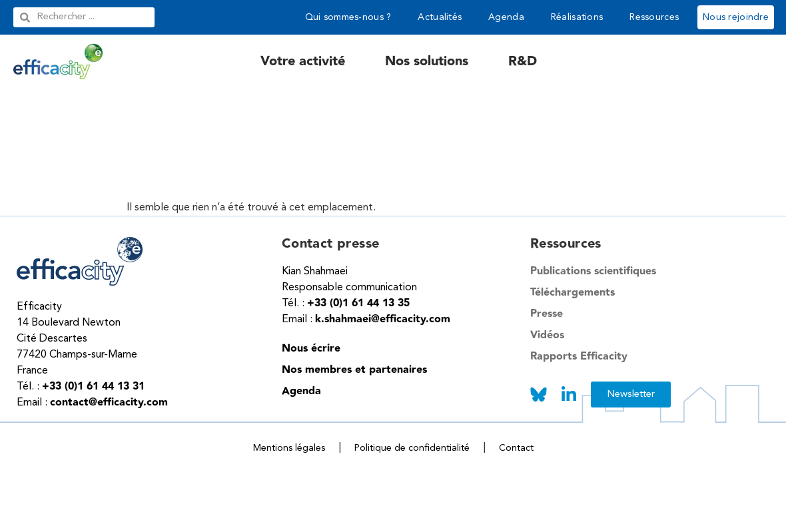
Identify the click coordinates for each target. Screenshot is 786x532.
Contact (516, 448)
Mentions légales (289, 448)
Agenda (506, 17)
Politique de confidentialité (412, 448)
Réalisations (577, 17)
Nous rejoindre (736, 17)
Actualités (440, 17)
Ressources (654, 17)
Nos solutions (427, 61)
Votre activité (303, 61)
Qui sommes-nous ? (348, 17)
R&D (523, 61)
